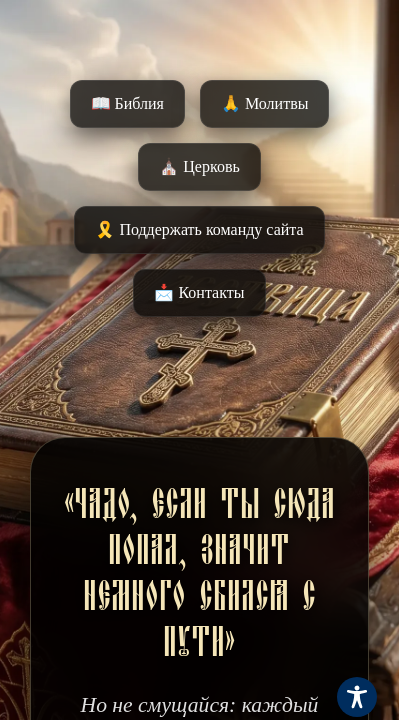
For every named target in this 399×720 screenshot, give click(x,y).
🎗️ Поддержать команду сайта (199, 229)
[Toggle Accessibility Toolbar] (357, 697)
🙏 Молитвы (264, 103)
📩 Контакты (199, 292)
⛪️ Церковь (199, 166)
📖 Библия (127, 103)
